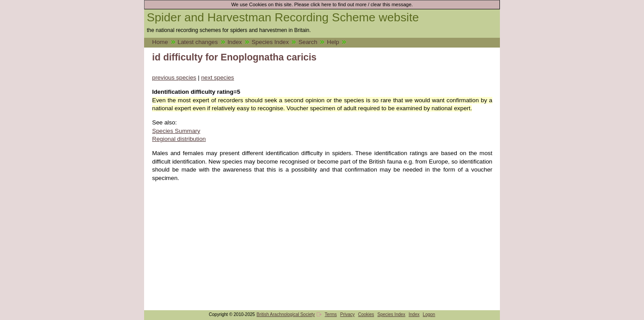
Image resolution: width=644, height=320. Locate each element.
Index (235, 42)
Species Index (270, 42)
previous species (174, 78)
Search (308, 42)
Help (333, 42)
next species (217, 78)
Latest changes (197, 42)
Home (160, 42)
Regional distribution (179, 139)
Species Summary (176, 131)
